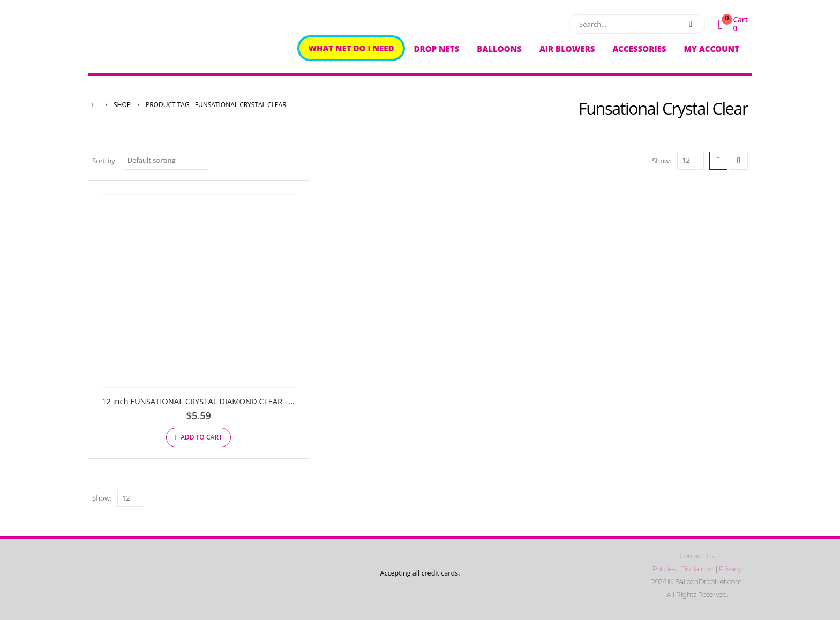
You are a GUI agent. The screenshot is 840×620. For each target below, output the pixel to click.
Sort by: (104, 161)
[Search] (691, 24)
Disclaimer (697, 569)
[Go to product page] (198, 291)
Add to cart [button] (201, 437)
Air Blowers (567, 49)
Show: (662, 161)
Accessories (639, 49)
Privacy (730, 569)
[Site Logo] (159, 39)
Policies (664, 569)
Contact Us (697, 556)
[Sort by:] (166, 161)
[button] (718, 161)
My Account (712, 49)
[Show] (691, 161)
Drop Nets (437, 49)
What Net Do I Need (351, 48)
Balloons (499, 49)
